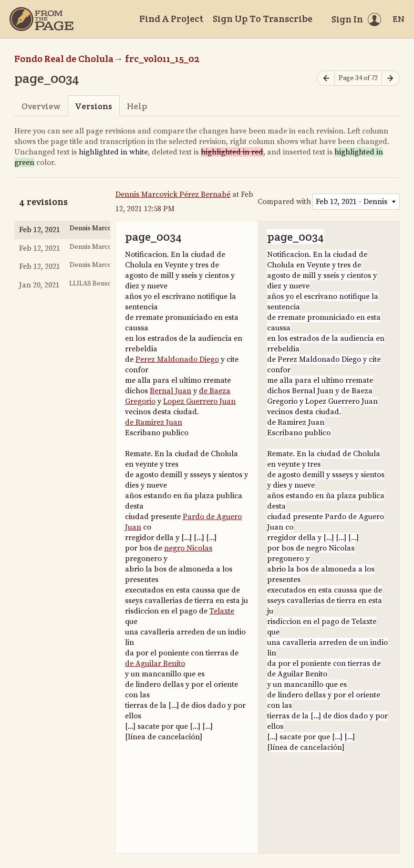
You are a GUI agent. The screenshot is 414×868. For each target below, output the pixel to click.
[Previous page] (326, 78)
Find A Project (171, 19)
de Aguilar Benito (155, 664)
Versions (93, 106)
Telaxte (222, 611)
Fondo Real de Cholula (64, 59)
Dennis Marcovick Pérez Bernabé (173, 194)
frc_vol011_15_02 (162, 59)
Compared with (284, 202)
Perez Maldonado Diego (177, 359)
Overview (41, 106)
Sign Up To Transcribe (263, 19)
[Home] (41, 19)
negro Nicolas (188, 548)
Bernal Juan (171, 391)
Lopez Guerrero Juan (199, 401)
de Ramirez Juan (154, 422)
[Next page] (391, 78)
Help (137, 106)
